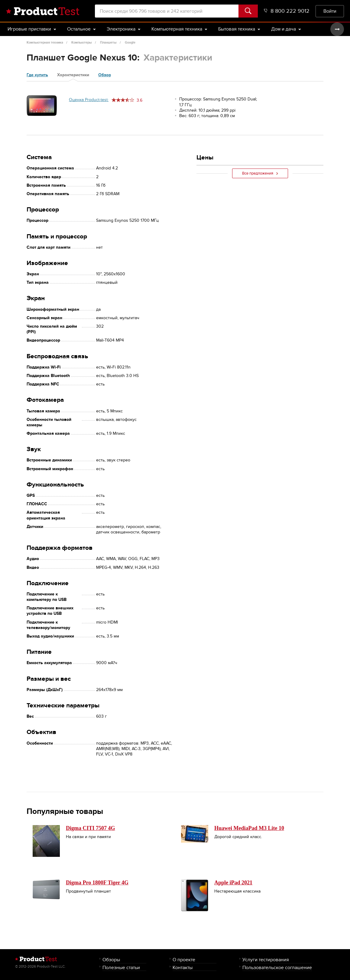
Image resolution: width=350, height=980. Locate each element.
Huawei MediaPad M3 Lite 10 (249, 828)
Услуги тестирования (266, 960)
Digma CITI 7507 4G (91, 828)
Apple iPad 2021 (233, 883)
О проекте (184, 960)
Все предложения (260, 173)
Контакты (183, 967)
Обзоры (111, 960)
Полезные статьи (121, 967)
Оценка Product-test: (89, 100)
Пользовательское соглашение (277, 967)
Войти (330, 11)
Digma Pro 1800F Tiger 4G (97, 883)
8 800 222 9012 (287, 11)
